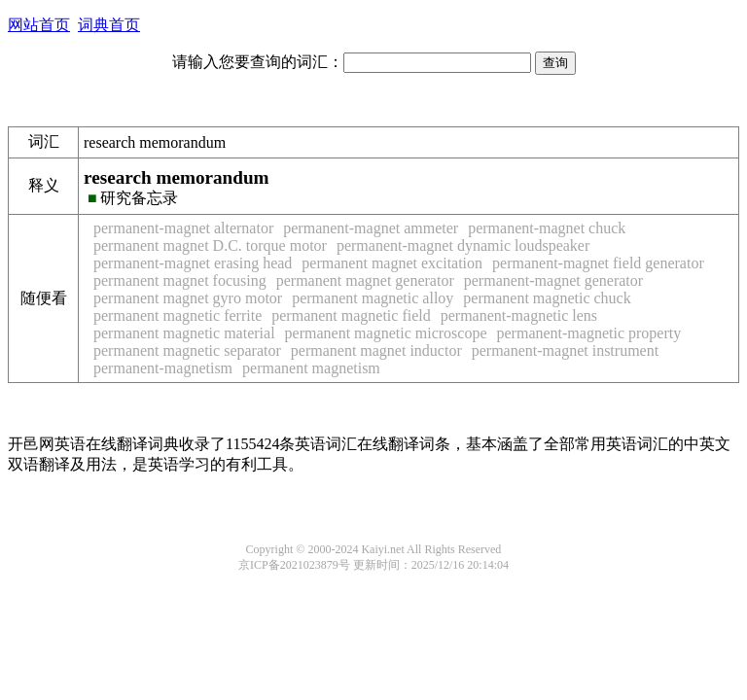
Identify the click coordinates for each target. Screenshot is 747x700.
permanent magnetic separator (187, 350)
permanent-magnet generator (553, 280)
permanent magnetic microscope (386, 333)
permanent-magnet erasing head (193, 263)
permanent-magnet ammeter (371, 228)
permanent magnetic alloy (373, 298)
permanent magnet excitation (392, 263)
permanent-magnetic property (589, 333)
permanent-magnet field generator (598, 263)
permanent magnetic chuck (547, 298)
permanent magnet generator (365, 280)
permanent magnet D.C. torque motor (210, 245)
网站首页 (39, 25)
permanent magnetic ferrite (178, 315)
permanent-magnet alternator (183, 228)
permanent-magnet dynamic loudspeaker (463, 245)
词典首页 (109, 25)
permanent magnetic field (351, 315)
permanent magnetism (311, 368)
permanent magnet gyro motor (188, 298)
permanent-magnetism (163, 368)
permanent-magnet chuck (547, 228)
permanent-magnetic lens (519, 315)
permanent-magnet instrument (565, 350)
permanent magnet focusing (180, 280)
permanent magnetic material (184, 333)
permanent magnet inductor (376, 350)
